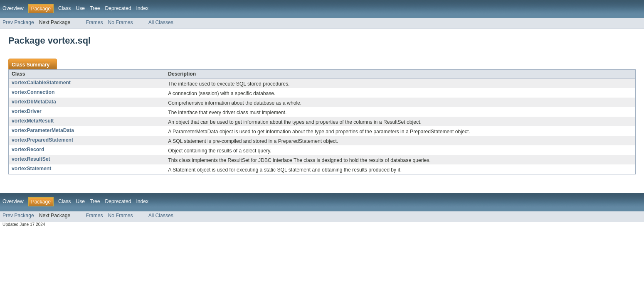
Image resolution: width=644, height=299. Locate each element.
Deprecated (118, 8)
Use (80, 8)
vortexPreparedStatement (42, 140)
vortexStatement (31, 169)
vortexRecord (28, 149)
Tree (95, 8)
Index (142, 8)
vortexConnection (33, 92)
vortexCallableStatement (41, 83)
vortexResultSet (31, 159)
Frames (94, 22)
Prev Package (18, 22)
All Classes (161, 22)
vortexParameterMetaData (43, 130)
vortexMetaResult (33, 121)
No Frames (121, 22)
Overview (13, 8)
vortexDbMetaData (34, 102)
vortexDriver (27, 111)
